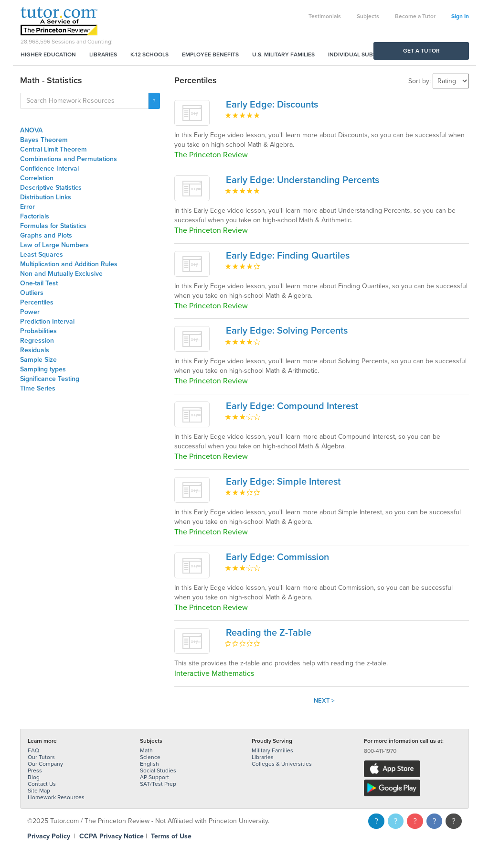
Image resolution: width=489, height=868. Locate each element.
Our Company (45, 764)
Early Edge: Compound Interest (292, 406)
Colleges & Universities (282, 764)
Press (35, 770)
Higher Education (48, 54)
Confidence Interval (49, 168)
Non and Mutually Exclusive (61, 274)
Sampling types (43, 369)
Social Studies (158, 770)
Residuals (35, 350)
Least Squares (42, 255)
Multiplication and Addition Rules (69, 264)
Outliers (32, 293)
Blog (34, 777)
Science (150, 757)
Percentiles (37, 302)
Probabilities (38, 331)
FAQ (33, 750)
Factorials (35, 216)
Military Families (272, 750)
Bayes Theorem (44, 140)
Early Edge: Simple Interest (283, 482)
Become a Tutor (415, 16)
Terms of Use (171, 836)
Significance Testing (50, 379)
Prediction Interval (47, 321)
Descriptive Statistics (51, 188)
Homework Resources (56, 797)
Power (30, 312)
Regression (37, 341)
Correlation (37, 178)
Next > (324, 701)
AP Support (154, 777)
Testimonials (325, 16)
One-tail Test (39, 283)
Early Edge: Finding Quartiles (288, 256)
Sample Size (38, 360)
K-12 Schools (149, 54)
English (149, 764)
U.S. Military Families (283, 54)
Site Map (39, 791)
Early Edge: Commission (277, 557)
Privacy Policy (49, 836)
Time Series (38, 388)
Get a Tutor (421, 51)
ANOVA (31, 130)
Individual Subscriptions (367, 54)
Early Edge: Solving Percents (287, 331)
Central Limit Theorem (53, 149)
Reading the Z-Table (269, 633)
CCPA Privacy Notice (112, 836)
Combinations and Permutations (69, 159)
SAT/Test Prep (158, 784)
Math (146, 750)
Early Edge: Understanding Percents (303, 180)
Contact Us (42, 784)
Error (27, 207)
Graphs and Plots (46, 235)
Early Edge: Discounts (272, 105)
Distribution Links (46, 197)
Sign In (460, 16)
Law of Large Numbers (54, 245)
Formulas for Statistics (53, 226)
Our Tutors (41, 757)
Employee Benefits (210, 54)
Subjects (368, 16)
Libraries (103, 54)
